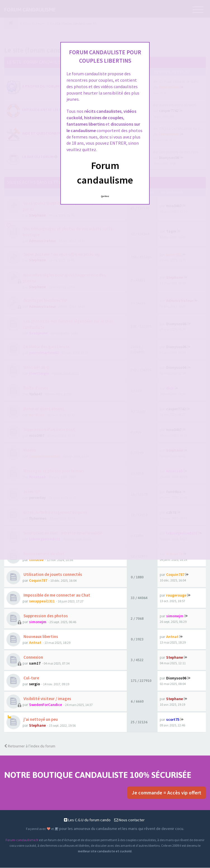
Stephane (175, 658)
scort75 (173, 720)
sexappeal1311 (42, 601)
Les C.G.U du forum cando (87, 820)
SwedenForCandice (46, 705)
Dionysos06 (176, 678)
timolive (36, 560)
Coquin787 (38, 581)
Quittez (105, 196)
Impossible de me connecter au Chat (56, 595)
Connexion (33, 657)
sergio (34, 684)
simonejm (38, 622)
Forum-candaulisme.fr (22, 840)
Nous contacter (129, 820)
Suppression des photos (45, 616)
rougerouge (176, 595)
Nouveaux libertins (40, 637)
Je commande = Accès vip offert (167, 793)
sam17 (35, 663)
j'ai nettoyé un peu (40, 720)
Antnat (35, 643)
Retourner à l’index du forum (30, 746)
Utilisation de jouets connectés (52, 575)
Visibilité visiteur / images (47, 699)
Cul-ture (31, 678)
